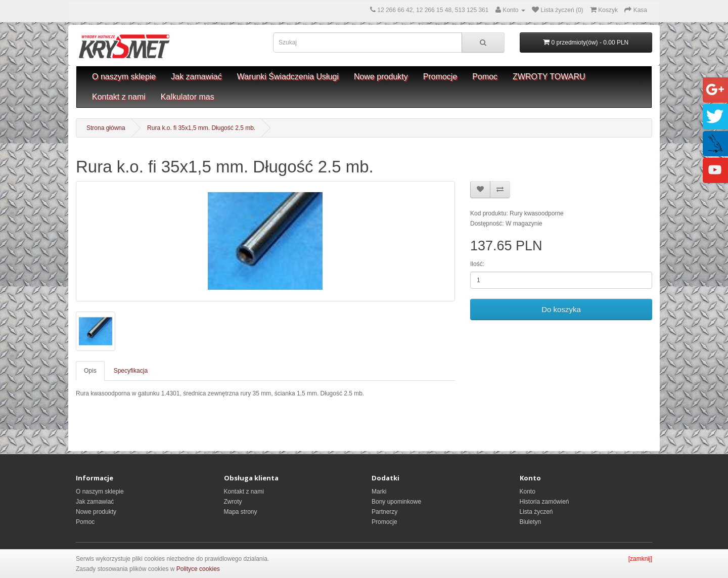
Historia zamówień (544, 502)
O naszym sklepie (124, 77)
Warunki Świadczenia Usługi (288, 77)
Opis (90, 371)
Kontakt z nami (119, 97)
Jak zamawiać (196, 77)
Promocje (440, 77)
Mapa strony (241, 512)
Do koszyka (561, 309)
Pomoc (485, 77)
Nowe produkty (381, 77)
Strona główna (106, 128)
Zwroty (233, 502)
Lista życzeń (536, 512)
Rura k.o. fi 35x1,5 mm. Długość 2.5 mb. (201, 128)
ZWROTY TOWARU (549, 77)
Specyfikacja (131, 371)
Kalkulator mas (188, 97)
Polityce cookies (198, 569)
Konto (528, 492)
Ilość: (477, 264)
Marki (379, 492)
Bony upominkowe (396, 502)
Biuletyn (531, 522)
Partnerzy (384, 512)
